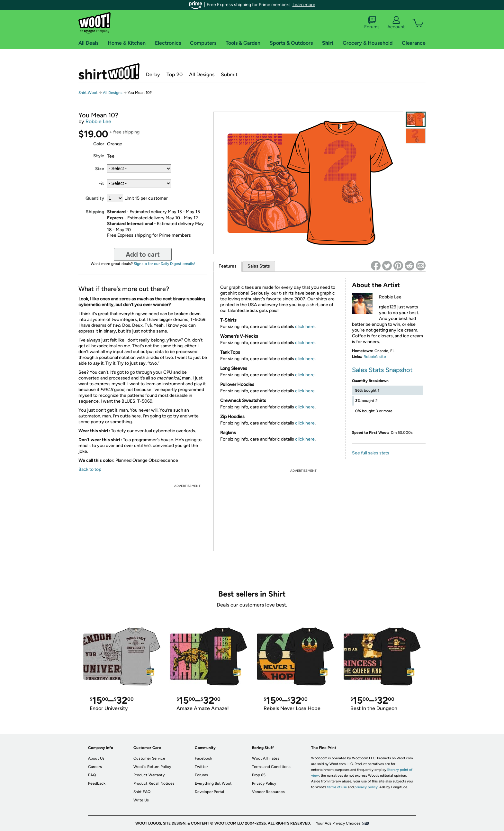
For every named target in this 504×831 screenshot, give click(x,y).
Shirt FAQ (142, 792)
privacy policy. (366, 787)
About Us (96, 758)
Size (100, 169)
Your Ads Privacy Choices (338, 823)
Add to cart (143, 254)
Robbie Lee (98, 121)
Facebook (203, 758)
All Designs (202, 74)
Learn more (304, 5)
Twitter (201, 767)
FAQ (92, 775)
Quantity (95, 198)
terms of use (337, 787)
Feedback (97, 783)
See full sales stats (371, 453)
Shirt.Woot (109, 71)
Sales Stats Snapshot (382, 370)
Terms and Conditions (271, 767)
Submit (229, 74)
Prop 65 (259, 775)
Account (396, 23)
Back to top (90, 469)
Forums (372, 23)
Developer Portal (209, 792)
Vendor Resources (268, 792)
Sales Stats (259, 266)
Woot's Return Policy (152, 767)
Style (99, 156)
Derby (153, 74)
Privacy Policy (264, 783)
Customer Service (149, 758)
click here (305, 327)
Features (228, 266)
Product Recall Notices (154, 783)
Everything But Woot (213, 783)
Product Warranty (149, 775)
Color (99, 144)
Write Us (141, 800)
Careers (95, 767)
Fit (101, 183)
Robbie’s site (375, 357)
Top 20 (175, 74)
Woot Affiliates (266, 758)
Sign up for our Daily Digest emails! (164, 264)
